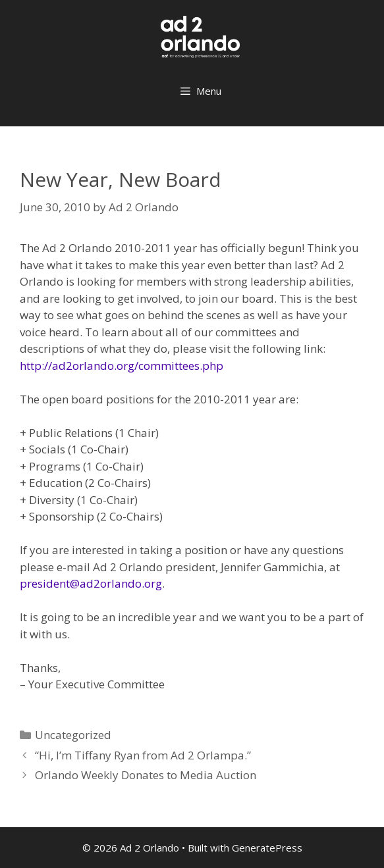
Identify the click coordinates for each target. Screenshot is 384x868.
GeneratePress (267, 848)
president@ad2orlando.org (91, 583)
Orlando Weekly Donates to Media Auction (146, 775)
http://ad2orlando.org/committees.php (122, 366)
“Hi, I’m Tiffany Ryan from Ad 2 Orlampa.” (143, 755)
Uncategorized (73, 735)
